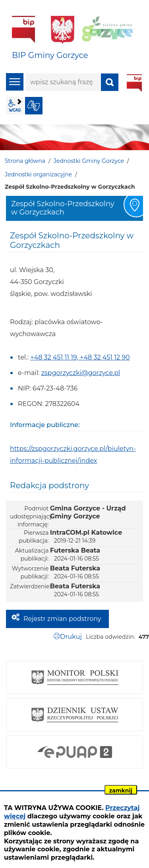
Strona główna (25, 161)
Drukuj (71, 637)
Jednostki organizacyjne (38, 174)
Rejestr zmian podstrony (62, 619)
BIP (134, 83)
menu (15, 82)
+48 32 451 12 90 (105, 357)
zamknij (121, 791)
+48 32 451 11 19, (55, 357)
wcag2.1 (15, 106)
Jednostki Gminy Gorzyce (89, 161)
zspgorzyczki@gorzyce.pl (81, 373)
